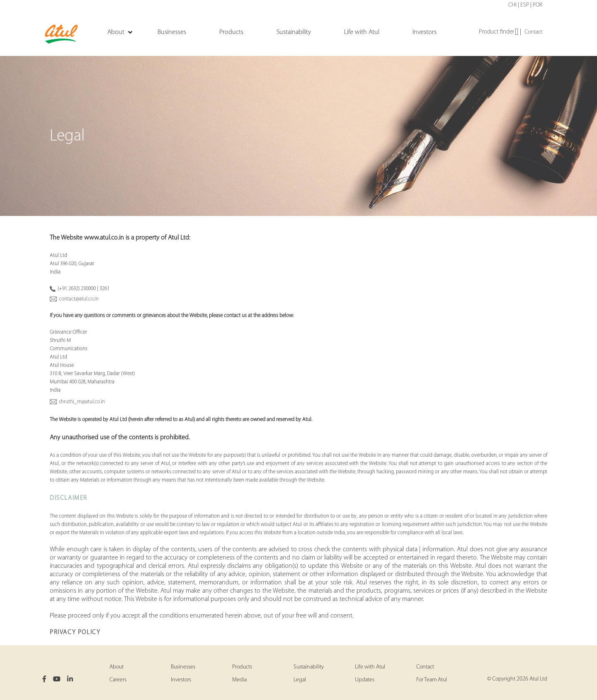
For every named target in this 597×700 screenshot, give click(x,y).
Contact (533, 32)
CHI (512, 5)
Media (239, 680)
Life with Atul (370, 667)
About (116, 667)
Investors (181, 680)
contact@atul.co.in (79, 299)
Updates (365, 680)
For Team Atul (432, 680)
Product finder (499, 32)
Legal (300, 680)
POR (538, 5)
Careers (118, 680)
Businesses (183, 667)
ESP (525, 5)
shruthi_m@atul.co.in (82, 402)
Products (242, 667)
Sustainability (309, 667)
